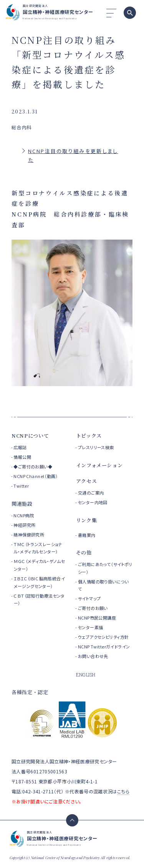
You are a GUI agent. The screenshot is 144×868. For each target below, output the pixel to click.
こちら (123, 791)
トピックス (89, 436)
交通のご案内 (91, 493)
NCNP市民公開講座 (97, 618)
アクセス (87, 481)
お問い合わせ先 (93, 656)
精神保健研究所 (29, 535)
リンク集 (87, 520)
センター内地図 (93, 502)
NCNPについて (30, 436)
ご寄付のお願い (93, 608)
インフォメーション (99, 465)
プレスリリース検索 (96, 447)
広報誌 (20, 447)
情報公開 (22, 457)
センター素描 (91, 627)
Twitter (21, 486)
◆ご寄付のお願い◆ (33, 466)
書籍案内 (87, 535)
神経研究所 (24, 525)
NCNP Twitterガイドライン (104, 646)
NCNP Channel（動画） (36, 476)
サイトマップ (89, 598)
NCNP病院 (24, 515)
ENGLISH (86, 675)
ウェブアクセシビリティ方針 (103, 637)
